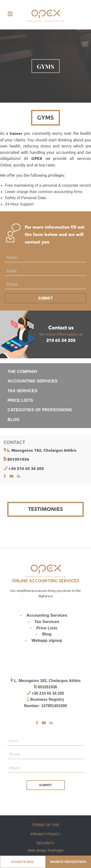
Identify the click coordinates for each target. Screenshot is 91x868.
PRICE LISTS (20, 400)
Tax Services (47, 622)
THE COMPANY (23, 372)
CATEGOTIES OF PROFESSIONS (40, 410)
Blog (47, 634)
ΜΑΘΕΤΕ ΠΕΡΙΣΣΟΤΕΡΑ (68, 862)
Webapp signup (47, 640)
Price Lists (47, 628)
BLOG (13, 420)
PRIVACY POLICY (46, 834)
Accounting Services (47, 616)
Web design (37, 850)
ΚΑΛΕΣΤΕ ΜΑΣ (23, 862)
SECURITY (46, 843)
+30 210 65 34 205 (26, 469)
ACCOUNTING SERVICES (33, 381)
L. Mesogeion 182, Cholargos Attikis (42, 450)
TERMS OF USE (45, 825)
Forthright (56, 850)
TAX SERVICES (22, 391)
